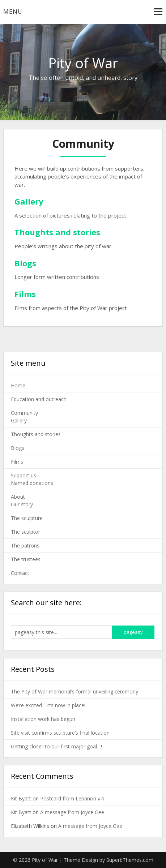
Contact (20, 573)
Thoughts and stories (36, 434)
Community (24, 413)
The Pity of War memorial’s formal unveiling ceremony (75, 691)
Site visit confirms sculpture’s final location (60, 733)
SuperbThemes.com (130, 860)
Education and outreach (39, 399)
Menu (13, 12)
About (18, 497)
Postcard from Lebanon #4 (72, 798)
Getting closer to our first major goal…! (56, 746)
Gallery (19, 420)
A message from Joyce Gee (72, 812)
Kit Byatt (21, 798)
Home (18, 385)
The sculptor (25, 532)
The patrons (25, 545)
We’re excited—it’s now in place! (48, 705)
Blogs (18, 448)
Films (17, 462)
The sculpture (27, 518)
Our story (22, 504)
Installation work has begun (43, 719)
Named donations (32, 483)
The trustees (26, 559)
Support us (24, 475)
